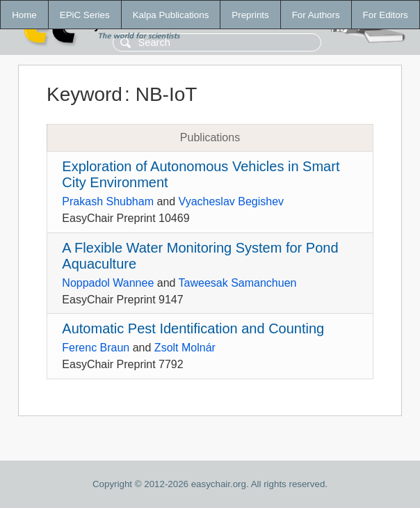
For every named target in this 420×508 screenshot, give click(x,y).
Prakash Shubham (108, 201)
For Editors (386, 15)
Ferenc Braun (96, 348)
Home (24, 15)
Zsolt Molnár (185, 348)
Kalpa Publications (171, 15)
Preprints (250, 15)
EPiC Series (85, 15)
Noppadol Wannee (108, 283)
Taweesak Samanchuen (238, 283)
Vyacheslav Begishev (232, 201)
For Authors (316, 15)
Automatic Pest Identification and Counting (193, 328)
